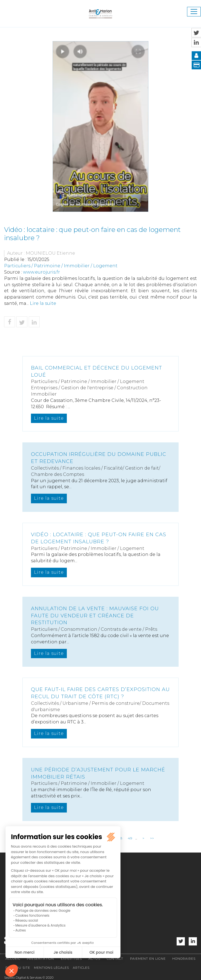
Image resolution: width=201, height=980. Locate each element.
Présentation (40, 959)
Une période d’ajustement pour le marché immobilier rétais (98, 773)
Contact (115, 959)
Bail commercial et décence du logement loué (97, 371)
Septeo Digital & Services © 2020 (29, 977)
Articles (81, 968)
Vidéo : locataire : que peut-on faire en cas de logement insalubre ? (99, 538)
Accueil (13, 959)
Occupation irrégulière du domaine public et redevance (99, 458)
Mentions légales (51, 968)
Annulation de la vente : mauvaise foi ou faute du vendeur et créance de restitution (95, 616)
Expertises (71, 959)
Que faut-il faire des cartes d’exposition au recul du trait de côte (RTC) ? (100, 693)
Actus (94, 959)
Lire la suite (43, 303)
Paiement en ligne (148, 959)
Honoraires (184, 959)
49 (130, 838)
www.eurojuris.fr (41, 272)
